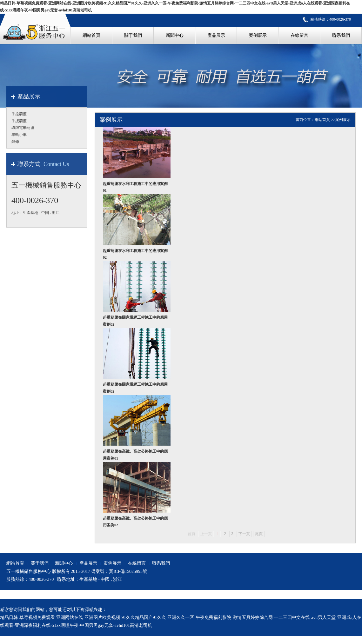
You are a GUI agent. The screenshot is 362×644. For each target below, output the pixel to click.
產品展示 (88, 563)
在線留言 (137, 563)
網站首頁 (322, 120)
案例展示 (343, 120)
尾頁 (259, 534)
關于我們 (40, 563)
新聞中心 (64, 563)
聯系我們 (161, 563)
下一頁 (244, 534)
